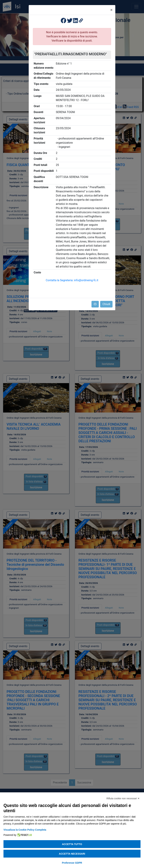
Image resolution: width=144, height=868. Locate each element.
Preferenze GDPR (72, 863)
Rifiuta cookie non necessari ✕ (123, 798)
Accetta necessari (72, 854)
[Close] (111, 10)
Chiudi (106, 304)
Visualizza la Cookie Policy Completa (25, 830)
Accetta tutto (72, 844)
